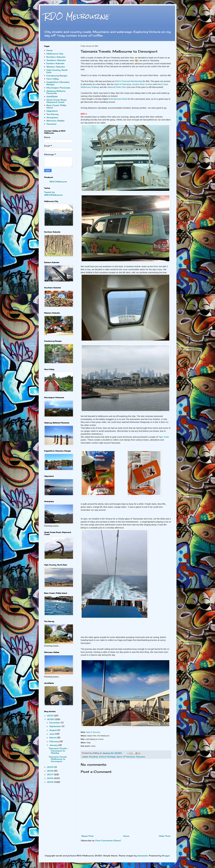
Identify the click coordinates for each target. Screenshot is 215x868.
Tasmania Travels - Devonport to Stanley (59, 751)
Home (126, 836)
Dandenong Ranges (57, 76)
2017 (50, 774)
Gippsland (52, 111)
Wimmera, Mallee (55, 121)
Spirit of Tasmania (123, 84)
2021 (51, 716)
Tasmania (140, 757)
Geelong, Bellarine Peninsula (56, 92)
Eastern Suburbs (55, 63)
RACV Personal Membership (129, 81)
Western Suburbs (56, 67)
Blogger (166, 856)
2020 (51, 719)
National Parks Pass (117, 87)
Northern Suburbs (56, 57)
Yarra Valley (53, 79)
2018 (51, 771)
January (54, 745)
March (53, 738)
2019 (51, 767)
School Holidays (107, 757)
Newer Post (87, 836)
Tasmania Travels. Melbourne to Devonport (58, 759)
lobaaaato (143, 856)
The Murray (52, 114)
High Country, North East (57, 71)
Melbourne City (55, 54)
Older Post (165, 836)
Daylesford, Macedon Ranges (58, 83)
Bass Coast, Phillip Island (56, 106)
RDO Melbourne (77, 16)
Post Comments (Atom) (108, 840)
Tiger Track (163, 437)
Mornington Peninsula (58, 88)
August (53, 730)
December (55, 723)
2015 (51, 782)
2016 (51, 778)
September (56, 726)
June (52, 734)
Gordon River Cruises (142, 84)
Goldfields (52, 96)
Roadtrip (94, 757)
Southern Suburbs (56, 60)
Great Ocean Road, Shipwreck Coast (57, 101)
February (54, 741)
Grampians (52, 117)
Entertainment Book (118, 99)
